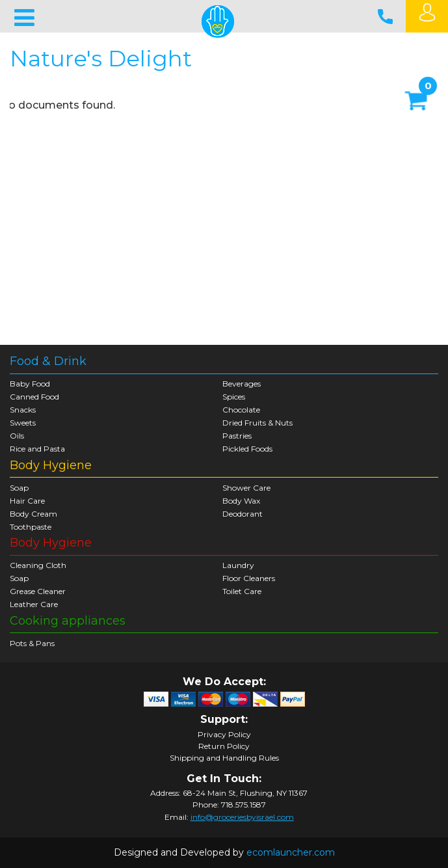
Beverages (242, 384)
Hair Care (27, 501)
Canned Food (34, 397)
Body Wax (241, 501)
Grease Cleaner (38, 591)
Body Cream (33, 514)
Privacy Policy (224, 735)
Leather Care (34, 604)
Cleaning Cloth (38, 565)
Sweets (23, 423)
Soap (19, 488)
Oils (17, 436)
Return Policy (224, 746)
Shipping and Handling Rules (224, 758)
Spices (234, 397)
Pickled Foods (247, 449)
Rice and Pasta (37, 449)
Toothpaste (31, 527)
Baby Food (30, 384)
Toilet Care (242, 591)
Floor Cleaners (249, 578)
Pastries (237, 436)
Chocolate (241, 410)
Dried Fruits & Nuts (257, 423)
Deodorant (243, 514)
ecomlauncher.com (291, 852)
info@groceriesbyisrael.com (242, 817)
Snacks (23, 410)
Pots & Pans (32, 643)
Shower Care (246, 488)
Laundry (238, 565)
